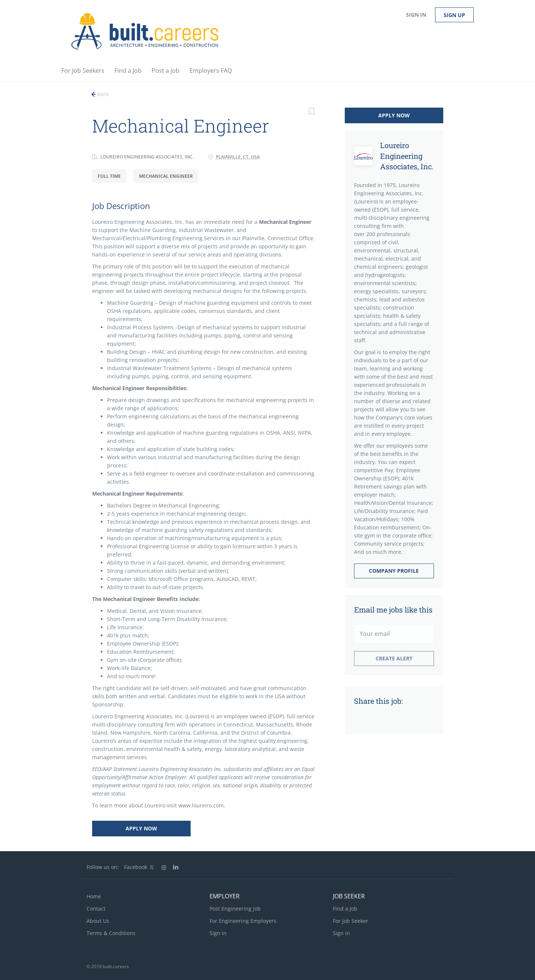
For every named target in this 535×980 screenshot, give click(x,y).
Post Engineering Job (235, 909)
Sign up (454, 15)
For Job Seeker (351, 921)
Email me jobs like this (393, 610)
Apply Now (141, 828)
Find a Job (345, 909)
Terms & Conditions (111, 933)
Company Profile (394, 571)
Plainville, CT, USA (238, 157)
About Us (98, 921)
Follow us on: (103, 867)
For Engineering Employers (243, 921)
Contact (96, 909)
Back (102, 94)
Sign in (416, 15)
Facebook (136, 867)
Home (94, 896)
